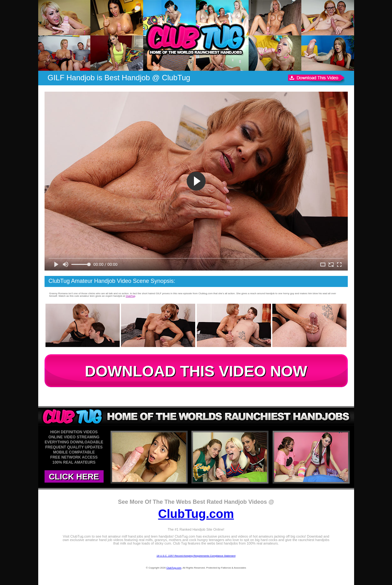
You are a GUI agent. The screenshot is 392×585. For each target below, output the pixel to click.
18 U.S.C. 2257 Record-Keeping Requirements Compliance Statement (196, 556)
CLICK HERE (74, 477)
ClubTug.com (196, 514)
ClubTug (130, 296)
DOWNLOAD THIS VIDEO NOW (196, 371)
